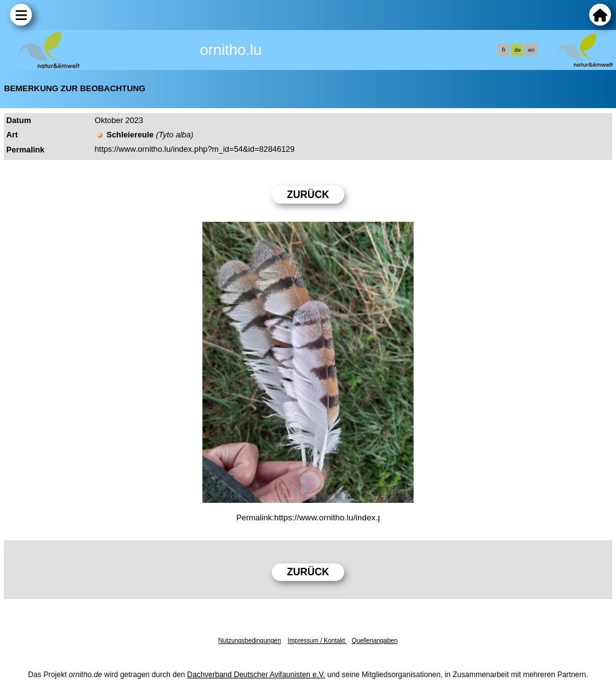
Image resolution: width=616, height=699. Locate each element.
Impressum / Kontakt (317, 641)
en (531, 50)
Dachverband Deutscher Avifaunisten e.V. (256, 675)
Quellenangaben (375, 641)
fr (504, 50)
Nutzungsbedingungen (250, 641)
